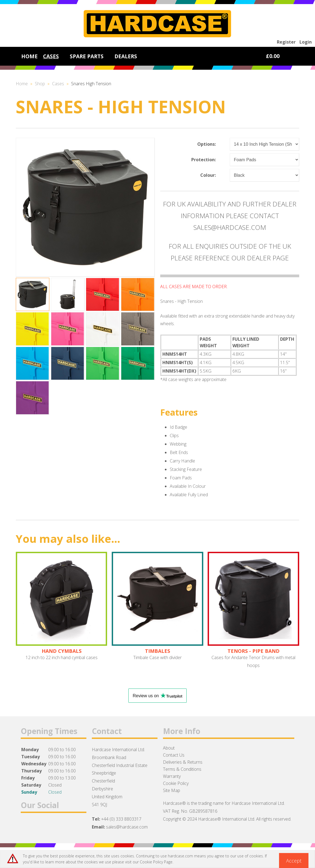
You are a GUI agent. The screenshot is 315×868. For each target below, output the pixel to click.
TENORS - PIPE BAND (254, 651)
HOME (29, 56)
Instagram (55, 826)
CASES (51, 56)
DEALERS (126, 56)
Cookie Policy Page (156, 862)
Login (306, 42)
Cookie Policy (176, 783)
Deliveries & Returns (183, 762)
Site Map (172, 790)
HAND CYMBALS (62, 651)
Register (286, 42)
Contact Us (174, 755)
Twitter (41, 826)
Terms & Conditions (182, 769)
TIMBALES (157, 651)
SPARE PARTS (87, 56)
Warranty (172, 776)
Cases (58, 84)
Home (22, 84)
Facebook (27, 826)
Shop (40, 84)
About (169, 748)
